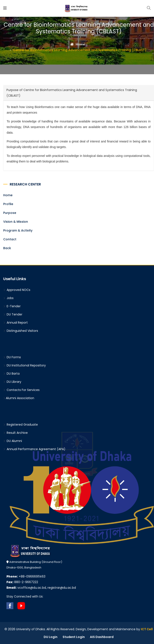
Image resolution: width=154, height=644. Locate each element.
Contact (10, 239)
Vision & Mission (16, 222)
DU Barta (11, 374)
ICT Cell (147, 629)
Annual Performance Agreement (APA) (34, 449)
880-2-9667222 (22, 582)
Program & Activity (18, 230)
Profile (8, 204)
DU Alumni (13, 441)
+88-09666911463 (26, 576)
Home (78, 44)
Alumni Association (19, 398)
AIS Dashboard (102, 637)
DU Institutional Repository (25, 365)
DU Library (12, 382)
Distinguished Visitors (21, 331)
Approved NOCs (17, 290)
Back (7, 248)
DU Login (51, 637)
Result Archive (15, 433)
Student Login (74, 637)
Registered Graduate (21, 425)
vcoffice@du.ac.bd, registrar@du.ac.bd (41, 588)
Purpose (10, 213)
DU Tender (13, 314)
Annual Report (15, 323)
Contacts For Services (21, 390)
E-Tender (12, 306)
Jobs (8, 298)
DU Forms (12, 357)
